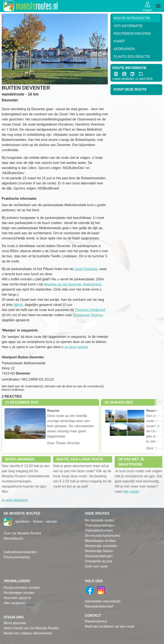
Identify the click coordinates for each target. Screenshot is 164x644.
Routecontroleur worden (22, 588)
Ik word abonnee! (15, 500)
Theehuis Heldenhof (90, 310)
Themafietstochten (99, 530)
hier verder (131, 491)
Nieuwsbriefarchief (99, 606)
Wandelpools (13, 538)
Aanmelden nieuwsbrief (102, 601)
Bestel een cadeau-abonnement (28, 633)
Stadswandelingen (99, 556)
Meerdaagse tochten (100, 541)
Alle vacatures (14, 603)
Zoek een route (96, 566)
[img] (158, 6)
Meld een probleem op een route (109, 626)
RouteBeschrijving (132, 34)
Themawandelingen (100, 525)
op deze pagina (76, 347)
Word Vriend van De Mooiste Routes (31, 628)
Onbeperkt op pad (98, 561)
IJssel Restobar (86, 269)
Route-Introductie (132, 18)
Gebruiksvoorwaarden (20, 552)
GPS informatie (128, 26)
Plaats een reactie (132, 57)
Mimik (18, 305)
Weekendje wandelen (101, 546)
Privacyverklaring (17, 557)
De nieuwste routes (99, 520)
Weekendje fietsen (99, 551)
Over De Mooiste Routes (22, 533)
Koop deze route (130, 89)
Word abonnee (15, 623)
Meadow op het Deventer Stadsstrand (72, 284)
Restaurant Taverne (88, 315)
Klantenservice (96, 621)
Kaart (119, 41)
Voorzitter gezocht (17, 598)
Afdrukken (124, 49)
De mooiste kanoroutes (102, 536)
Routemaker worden (19, 593)
